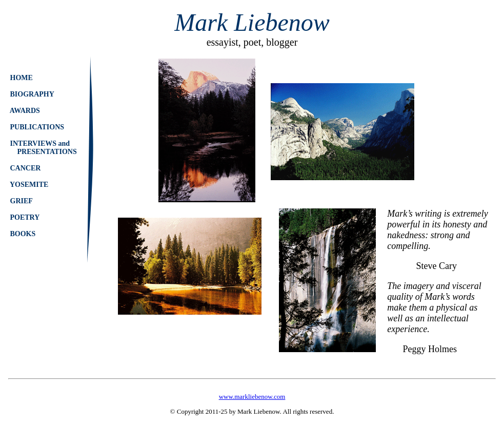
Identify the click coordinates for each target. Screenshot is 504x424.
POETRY (25, 217)
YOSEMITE (29, 185)
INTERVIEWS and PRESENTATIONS (43, 148)
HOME (21, 78)
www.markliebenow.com (252, 397)
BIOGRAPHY (32, 94)
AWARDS (25, 111)
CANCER (25, 168)
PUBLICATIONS (37, 127)
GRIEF (21, 201)
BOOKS (23, 234)
